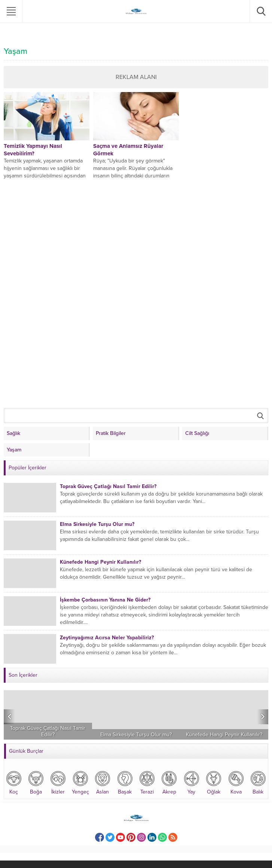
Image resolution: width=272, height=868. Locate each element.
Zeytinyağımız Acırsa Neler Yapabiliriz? (107, 638)
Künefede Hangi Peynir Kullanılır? (100, 562)
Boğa (36, 782)
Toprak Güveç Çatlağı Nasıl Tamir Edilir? (108, 486)
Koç (14, 782)
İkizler (58, 782)
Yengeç (80, 782)
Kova (236, 782)
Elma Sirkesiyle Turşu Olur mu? (97, 524)
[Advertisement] (60, 292)
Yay (192, 782)
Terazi (147, 782)
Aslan (103, 782)
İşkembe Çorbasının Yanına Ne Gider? (105, 600)
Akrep (169, 782)
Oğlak (214, 782)
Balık (258, 782)
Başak (125, 782)
